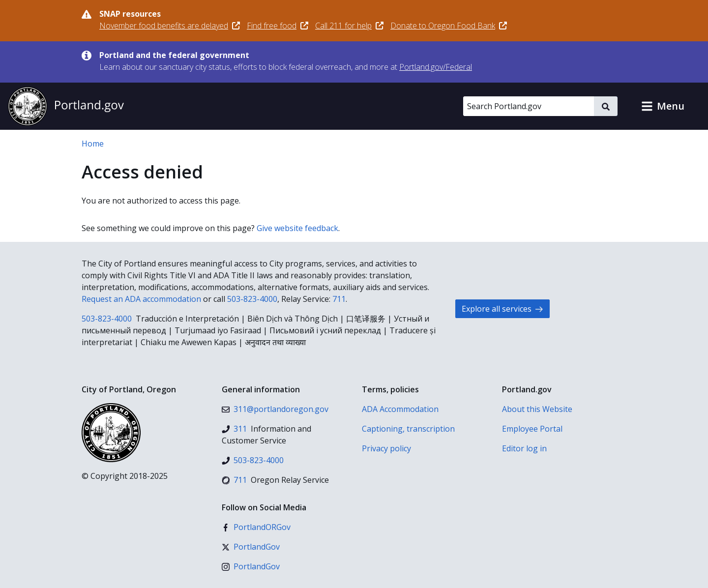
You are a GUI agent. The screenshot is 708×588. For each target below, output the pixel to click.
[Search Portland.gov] (529, 106)
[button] (663, 106)
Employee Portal (532, 429)
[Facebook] (256, 527)
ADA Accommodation (400, 409)
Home (93, 144)
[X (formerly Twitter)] (251, 547)
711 (339, 299)
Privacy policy (386, 448)
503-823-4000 (252, 299)
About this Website (537, 409)
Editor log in (524, 448)
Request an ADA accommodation (141, 299)
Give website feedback (297, 228)
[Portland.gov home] (66, 106)
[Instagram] (251, 566)
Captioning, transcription (408, 429)
